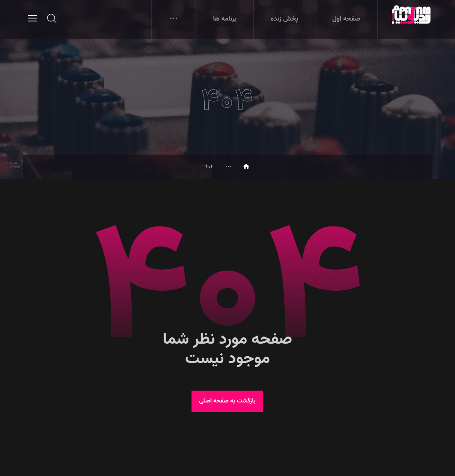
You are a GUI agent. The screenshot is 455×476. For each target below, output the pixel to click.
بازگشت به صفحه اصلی (227, 401)
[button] (32, 18)
